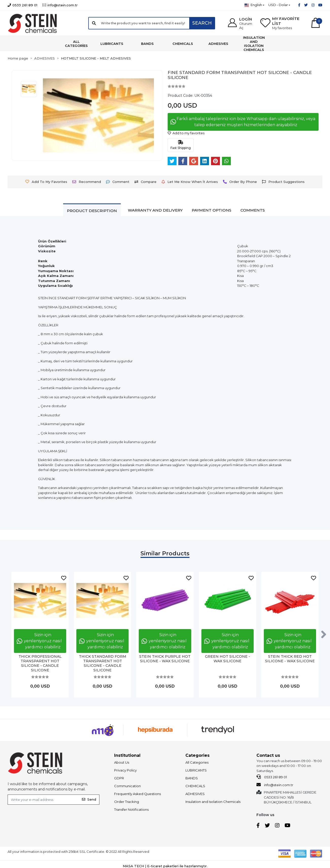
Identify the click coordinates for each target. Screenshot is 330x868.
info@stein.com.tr (275, 785)
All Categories (197, 762)
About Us (122, 762)
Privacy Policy (125, 770)
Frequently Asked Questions (137, 794)
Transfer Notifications (131, 809)
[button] (241, 23)
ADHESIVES (195, 794)
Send (89, 799)
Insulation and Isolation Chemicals (213, 802)
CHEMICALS (195, 786)
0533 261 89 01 (272, 777)
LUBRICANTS (196, 770)
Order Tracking (127, 802)
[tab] (92, 211)
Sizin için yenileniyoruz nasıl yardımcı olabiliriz (39, 641)
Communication (127, 786)
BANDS (192, 778)
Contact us (268, 755)
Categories (197, 755)
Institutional (127, 755)
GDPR (119, 778)
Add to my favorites (186, 133)
